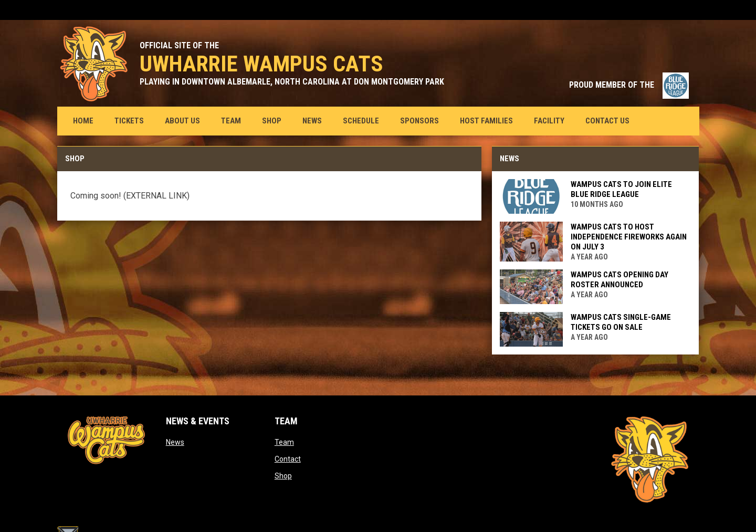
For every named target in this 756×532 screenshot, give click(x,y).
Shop (283, 476)
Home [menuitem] (83, 121)
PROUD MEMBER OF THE (629, 85)
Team (284, 442)
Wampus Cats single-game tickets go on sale (621, 322)
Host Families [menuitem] (486, 121)
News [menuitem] (312, 121)
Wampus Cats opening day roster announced (619, 280)
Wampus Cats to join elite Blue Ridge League (621, 189)
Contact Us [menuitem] (607, 121)
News (175, 442)
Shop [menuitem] (276, 121)
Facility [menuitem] (549, 121)
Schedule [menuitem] (361, 121)
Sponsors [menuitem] (419, 121)
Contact (288, 459)
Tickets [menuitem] (133, 121)
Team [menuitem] (231, 121)
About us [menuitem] (182, 121)
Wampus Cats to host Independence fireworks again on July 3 (629, 237)
